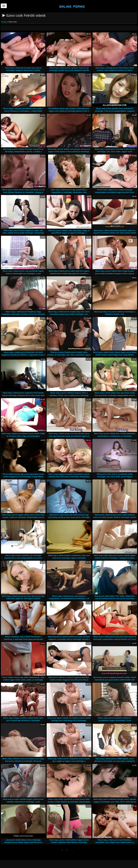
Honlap (4, 22)
